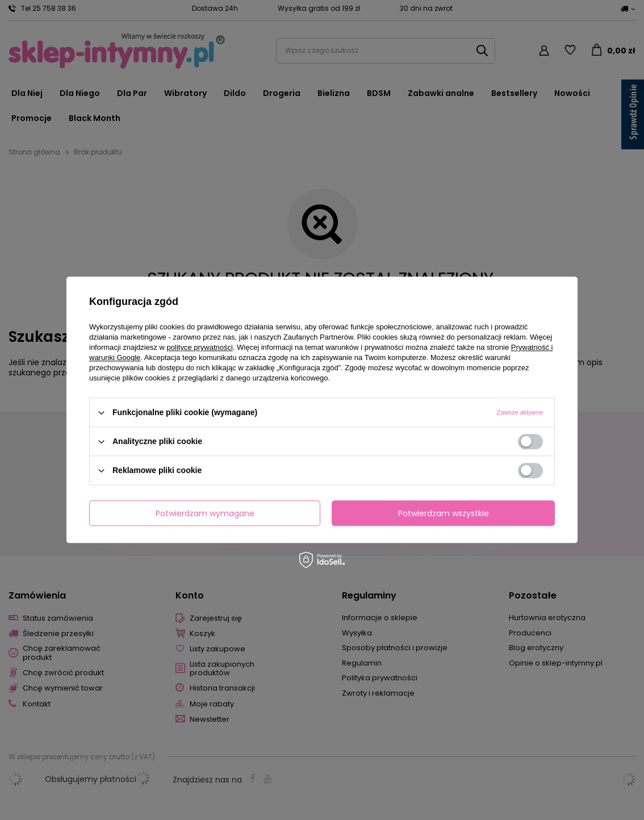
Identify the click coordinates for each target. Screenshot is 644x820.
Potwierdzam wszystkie (444, 513)
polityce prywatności (200, 347)
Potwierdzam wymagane (205, 513)
